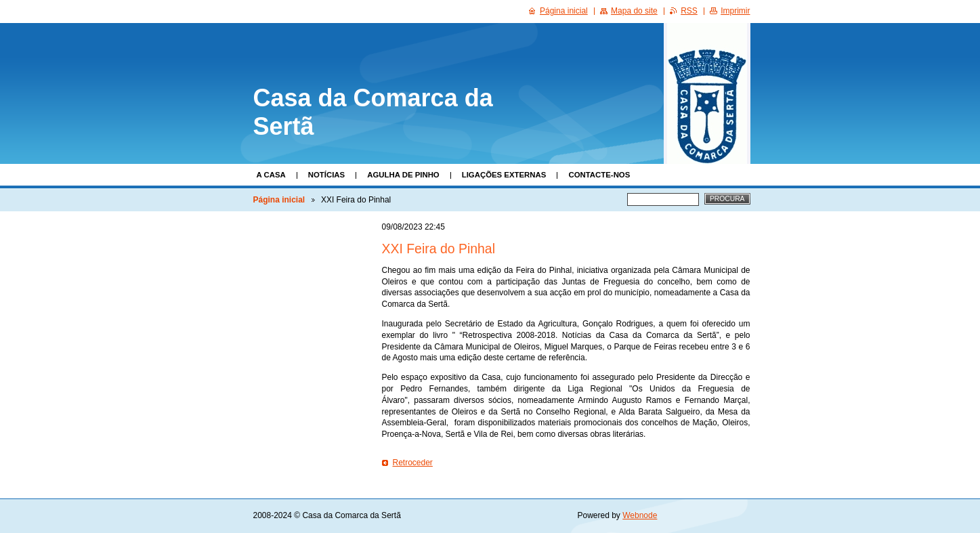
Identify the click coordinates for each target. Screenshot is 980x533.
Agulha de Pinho (403, 175)
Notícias (326, 175)
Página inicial (279, 200)
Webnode (640, 515)
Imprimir (735, 11)
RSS (689, 11)
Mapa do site (634, 11)
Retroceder (413, 463)
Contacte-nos (599, 175)
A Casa (271, 175)
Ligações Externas (504, 175)
